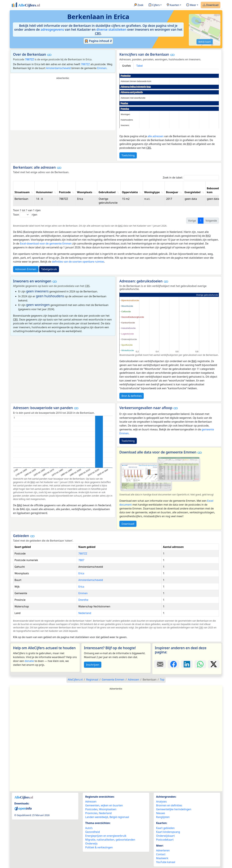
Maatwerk (162, 858)
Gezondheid (92, 832)
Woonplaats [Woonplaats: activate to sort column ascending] (85, 192)
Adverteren (163, 850)
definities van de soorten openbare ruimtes (78, 262)
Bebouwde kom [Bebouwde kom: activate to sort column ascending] (214, 190)
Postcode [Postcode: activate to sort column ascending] (65, 192)
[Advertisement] (63, 105)
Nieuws (161, 813)
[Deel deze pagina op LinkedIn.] (187, 664)
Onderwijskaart (165, 836)
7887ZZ (29, 59)
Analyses (161, 802)
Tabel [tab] (140, 66)
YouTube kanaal (166, 862)
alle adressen (156, 136)
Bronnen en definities (169, 805)
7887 (81, 560)
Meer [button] (191, 5)
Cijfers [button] (154, 5)
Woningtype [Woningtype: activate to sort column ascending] (152, 192)
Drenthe (83, 600)
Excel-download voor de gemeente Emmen (46, 244)
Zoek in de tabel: (191, 178)
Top (162, 680)
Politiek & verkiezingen (99, 847)
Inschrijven (93, 665)
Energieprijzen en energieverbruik (106, 836)
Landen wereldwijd (97, 817)
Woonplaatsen (108, 809)
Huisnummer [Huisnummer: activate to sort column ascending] (44, 192)
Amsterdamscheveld (58, 68)
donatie (29, 661)
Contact (161, 854)
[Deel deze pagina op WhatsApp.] (200, 664)
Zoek (139, 5)
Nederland (85, 613)
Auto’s (89, 828)
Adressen (91, 802)
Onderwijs (91, 843)
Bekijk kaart (205, 42)
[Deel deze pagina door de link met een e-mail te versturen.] (160, 664)
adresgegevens (52, 29)
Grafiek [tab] (126, 66)
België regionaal (119, 817)
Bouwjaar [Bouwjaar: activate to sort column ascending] (172, 192)
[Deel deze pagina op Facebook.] (173, 664)
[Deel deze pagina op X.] (214, 664)
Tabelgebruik (49, 269)
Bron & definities (132, 396)
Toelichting (128, 155)
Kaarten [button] (173, 5)
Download (211, 5)
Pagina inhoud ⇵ (98, 41)
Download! (128, 524)
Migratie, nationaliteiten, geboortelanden (110, 840)
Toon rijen (25, 215)
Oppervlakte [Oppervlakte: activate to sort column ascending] (130, 192)
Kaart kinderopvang (168, 832)
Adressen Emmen (26, 269)
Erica (81, 573)
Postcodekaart (165, 840)
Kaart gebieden (165, 828)
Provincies (91, 813)
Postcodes (91, 809)
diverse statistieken (111, 29)
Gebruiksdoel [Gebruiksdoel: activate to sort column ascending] (107, 192)
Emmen (102, 68)
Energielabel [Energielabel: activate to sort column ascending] (192, 192)
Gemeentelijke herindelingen (174, 809)
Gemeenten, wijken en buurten (104, 805)
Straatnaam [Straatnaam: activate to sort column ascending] (22, 192)
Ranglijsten (163, 817)
